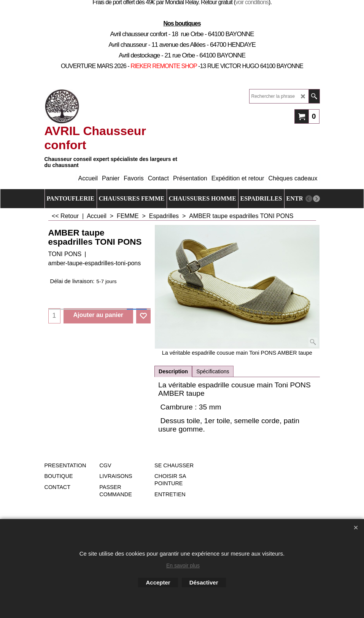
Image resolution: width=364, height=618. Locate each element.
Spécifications (213, 371)
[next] (316, 199)
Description (173, 371)
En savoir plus (183, 565)
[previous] (309, 199)
